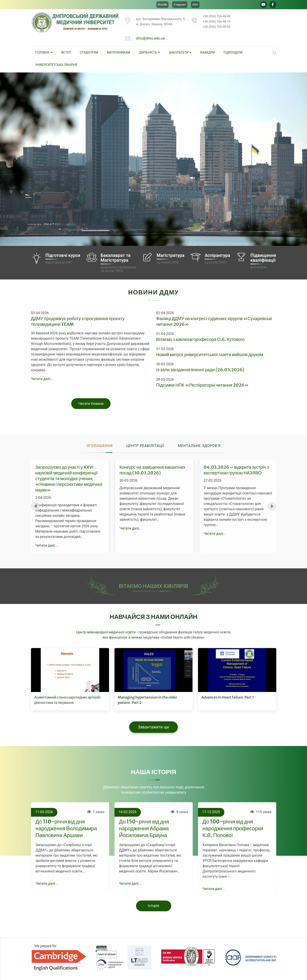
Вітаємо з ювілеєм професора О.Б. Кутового (201, 339)
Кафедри (207, 52)
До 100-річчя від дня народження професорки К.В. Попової (233, 828)
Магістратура (171, 255)
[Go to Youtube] (263, 5)
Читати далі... (42, 379)
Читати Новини (91, 404)
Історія (153, 906)
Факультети (180, 52)
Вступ (66, 52)
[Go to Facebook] (273, 5)
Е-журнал (180, 5)
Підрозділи (233, 52)
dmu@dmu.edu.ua (150, 38)
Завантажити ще (154, 727)
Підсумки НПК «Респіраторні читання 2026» (203, 385)
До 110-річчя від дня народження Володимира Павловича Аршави (66, 828)
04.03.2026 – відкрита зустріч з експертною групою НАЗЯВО (236, 470)
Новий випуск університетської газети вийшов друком (210, 354)
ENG (195, 5)
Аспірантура (217, 255)
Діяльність (149, 52)
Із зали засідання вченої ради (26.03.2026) (200, 370)
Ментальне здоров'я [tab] (199, 446)
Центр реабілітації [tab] (145, 446)
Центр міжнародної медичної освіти (106, 632)
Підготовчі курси (63, 255)
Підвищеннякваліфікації (263, 258)
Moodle (163, 5)
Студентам (89, 52)
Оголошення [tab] (99, 446)
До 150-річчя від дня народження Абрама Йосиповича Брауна (144, 828)
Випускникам (119, 52)
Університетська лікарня (56, 65)
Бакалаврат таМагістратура (116, 258)
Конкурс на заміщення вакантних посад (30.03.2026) (153, 470)
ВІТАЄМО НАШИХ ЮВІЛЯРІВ (154, 586)
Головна (44, 52)
